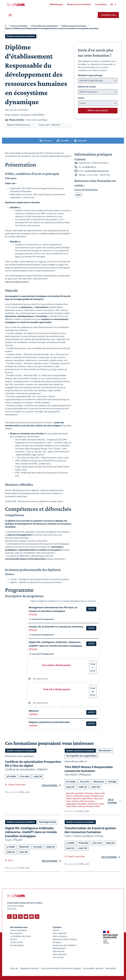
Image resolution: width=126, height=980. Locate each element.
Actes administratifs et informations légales (61, 968)
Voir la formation (50, 785)
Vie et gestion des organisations (44, 26)
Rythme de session (87, 87)
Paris (78, 195)
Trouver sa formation (19, 26)
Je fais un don (17, 942)
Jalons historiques (18, 930)
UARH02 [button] (33, 714)
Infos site (14, 968)
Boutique (57, 942)
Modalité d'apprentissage (90, 75)
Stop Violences (60, 954)
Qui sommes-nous (19, 927)
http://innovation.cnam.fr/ (17, 282)
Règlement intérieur (30, 968)
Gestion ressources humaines (74, 26)
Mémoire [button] (34, 711)
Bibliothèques (59, 948)
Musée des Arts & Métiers (65, 945)
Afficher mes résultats (98, 110)
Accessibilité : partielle (93, 968)
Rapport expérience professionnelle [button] (49, 722)
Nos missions (16, 933)
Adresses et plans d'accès (65, 939)
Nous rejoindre (60, 933)
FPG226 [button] (33, 649)
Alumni (13, 939)
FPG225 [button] (33, 630)
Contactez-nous (108, 15)
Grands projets (17, 945)
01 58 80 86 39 (89, 167)
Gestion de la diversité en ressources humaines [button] (56, 627)
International (59, 951)
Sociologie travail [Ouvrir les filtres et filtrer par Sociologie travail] (47, 822)
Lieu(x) (81, 98)
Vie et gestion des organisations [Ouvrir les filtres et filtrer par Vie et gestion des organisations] (81, 756)
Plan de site (58, 957)
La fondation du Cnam (20, 936)
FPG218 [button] (33, 615)
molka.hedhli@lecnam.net (97, 171)
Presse (56, 930)
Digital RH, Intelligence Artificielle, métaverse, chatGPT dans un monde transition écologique (31, 832)
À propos (57, 927)
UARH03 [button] (33, 726)
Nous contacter (60, 936)
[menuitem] (56, 4)
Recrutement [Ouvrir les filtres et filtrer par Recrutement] (105, 751)
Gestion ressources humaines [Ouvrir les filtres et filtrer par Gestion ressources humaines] (21, 36)
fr (6, 26)
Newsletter (111, 968)
